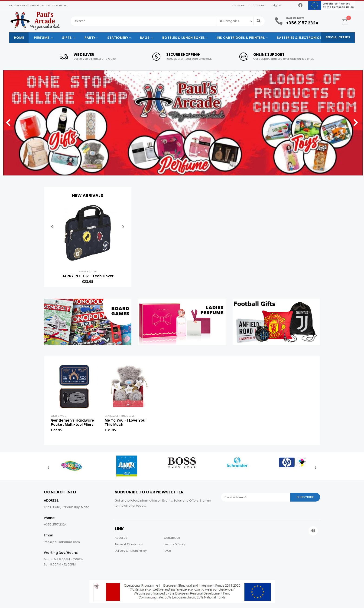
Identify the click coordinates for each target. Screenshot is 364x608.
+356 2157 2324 (302, 23)
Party (90, 38)
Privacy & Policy (175, 544)
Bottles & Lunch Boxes (184, 38)
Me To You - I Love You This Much (125, 422)
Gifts (67, 38)
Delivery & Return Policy (131, 551)
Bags (145, 38)
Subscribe (305, 497)
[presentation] (48, 467)
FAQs (167, 551)
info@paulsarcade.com (62, 542)
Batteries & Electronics (299, 38)
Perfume (42, 38)
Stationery (118, 38)
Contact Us (257, 5)
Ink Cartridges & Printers (241, 38)
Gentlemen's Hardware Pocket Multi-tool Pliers (72, 422)
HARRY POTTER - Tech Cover (88, 276)
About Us (238, 5)
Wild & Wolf (59, 416)
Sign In (277, 5)
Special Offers (338, 37)
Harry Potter (88, 271)
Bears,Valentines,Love (120, 416)
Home (19, 38)
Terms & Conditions (129, 544)
